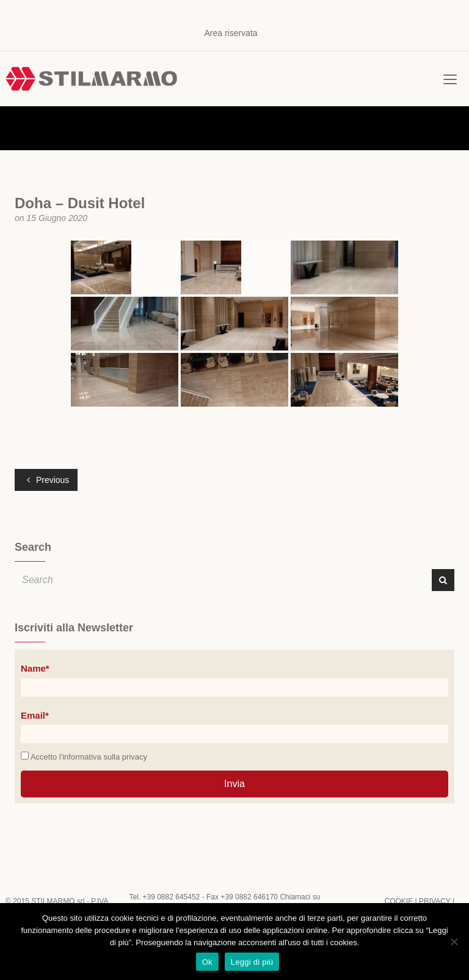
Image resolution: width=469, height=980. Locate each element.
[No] (454, 942)
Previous (48, 480)
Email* (35, 715)
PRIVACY (435, 901)
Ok (207, 962)
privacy (135, 757)
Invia (234, 784)
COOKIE (398, 901)
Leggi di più (252, 962)
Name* (35, 668)
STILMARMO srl (58, 901)
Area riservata (231, 33)
